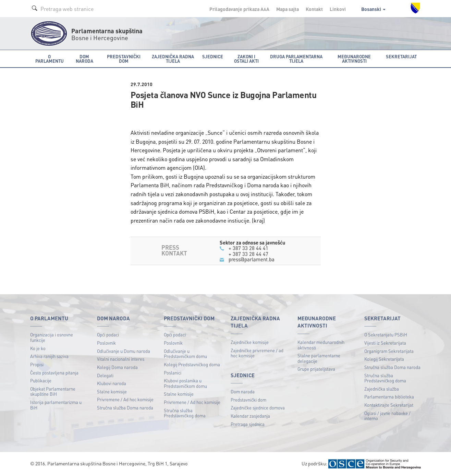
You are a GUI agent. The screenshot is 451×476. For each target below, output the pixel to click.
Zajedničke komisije (250, 342)
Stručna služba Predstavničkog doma (185, 413)
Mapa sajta (288, 9)
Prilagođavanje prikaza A (239, 9)
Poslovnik (106, 343)
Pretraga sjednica (248, 424)
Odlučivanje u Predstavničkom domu (185, 354)
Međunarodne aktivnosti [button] (354, 59)
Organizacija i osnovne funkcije (52, 337)
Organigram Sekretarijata (389, 351)
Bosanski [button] (373, 9)
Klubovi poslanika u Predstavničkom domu (185, 383)
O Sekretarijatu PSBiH (386, 335)
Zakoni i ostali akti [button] (246, 59)
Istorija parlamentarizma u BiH (56, 405)
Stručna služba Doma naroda (125, 408)
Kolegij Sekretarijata (384, 359)
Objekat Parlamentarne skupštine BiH (53, 391)
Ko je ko (38, 348)
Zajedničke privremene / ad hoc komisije (257, 353)
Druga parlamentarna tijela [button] (296, 59)
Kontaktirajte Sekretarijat (389, 405)
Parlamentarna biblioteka (389, 397)
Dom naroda (243, 391)
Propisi (37, 364)
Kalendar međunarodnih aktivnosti (321, 345)
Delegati (105, 375)
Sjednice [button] (213, 56)
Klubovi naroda (112, 383)
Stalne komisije (112, 391)
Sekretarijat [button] (401, 56)
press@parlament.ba (252, 259)
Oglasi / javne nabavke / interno (387, 416)
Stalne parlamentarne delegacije (319, 358)
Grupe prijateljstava (316, 369)
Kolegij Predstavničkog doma (192, 364)
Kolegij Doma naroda (117, 367)
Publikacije (41, 380)
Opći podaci (108, 335)
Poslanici (173, 373)
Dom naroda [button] (84, 59)
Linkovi (338, 9)
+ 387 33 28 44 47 (248, 254)
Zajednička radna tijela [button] (173, 59)
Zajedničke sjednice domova (258, 408)
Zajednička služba (382, 389)
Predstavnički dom (248, 400)
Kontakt (314, 9)
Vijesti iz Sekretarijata (385, 343)
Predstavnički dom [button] (124, 59)
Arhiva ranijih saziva (49, 356)
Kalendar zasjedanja (250, 416)
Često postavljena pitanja (54, 373)
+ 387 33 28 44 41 (248, 248)
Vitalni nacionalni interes (121, 359)
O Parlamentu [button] (50, 59)
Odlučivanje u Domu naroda (124, 351)
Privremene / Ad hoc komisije (125, 399)
